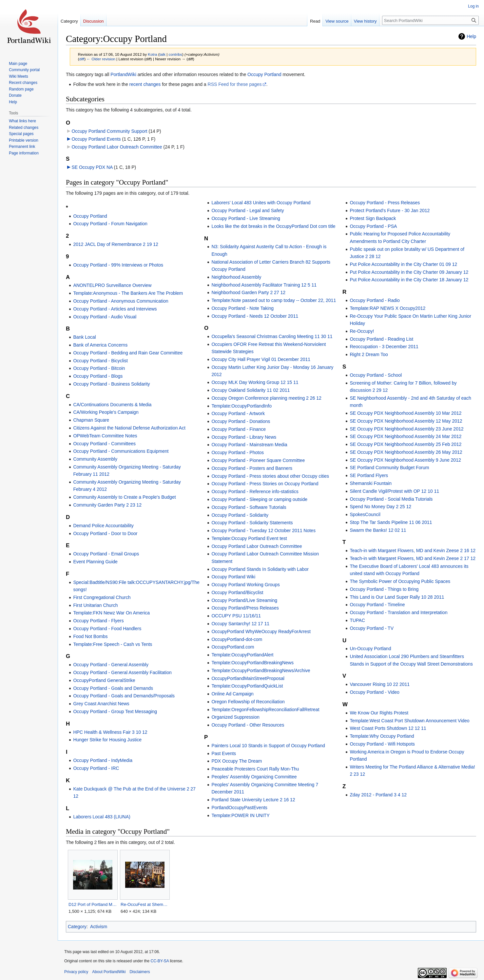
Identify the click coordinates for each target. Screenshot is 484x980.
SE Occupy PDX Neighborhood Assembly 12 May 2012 (406, 421)
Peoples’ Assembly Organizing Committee (254, 777)
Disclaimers (140, 972)
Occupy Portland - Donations (241, 421)
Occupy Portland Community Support (109, 131)
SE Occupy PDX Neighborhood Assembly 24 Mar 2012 (406, 436)
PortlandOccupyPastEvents (239, 808)
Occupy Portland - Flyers (98, 621)
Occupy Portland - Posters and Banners (252, 468)
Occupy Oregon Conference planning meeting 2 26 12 (266, 398)
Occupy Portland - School (376, 375)
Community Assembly (95, 459)
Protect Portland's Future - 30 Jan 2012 (390, 210)
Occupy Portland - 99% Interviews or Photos (118, 265)
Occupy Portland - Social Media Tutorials (391, 499)
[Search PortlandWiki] (430, 20)
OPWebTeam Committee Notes (105, 436)
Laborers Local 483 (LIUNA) (102, 817)
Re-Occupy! (362, 331)
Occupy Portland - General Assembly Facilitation (122, 672)
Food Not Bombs (90, 636)
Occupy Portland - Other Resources (248, 725)
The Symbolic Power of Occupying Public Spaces (400, 581)
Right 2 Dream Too (369, 354)
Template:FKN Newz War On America (111, 613)
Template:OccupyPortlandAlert (242, 655)
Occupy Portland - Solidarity (240, 515)
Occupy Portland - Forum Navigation (110, 224)
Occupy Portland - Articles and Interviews (115, 309)
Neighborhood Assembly (236, 277)
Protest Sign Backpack (373, 218)
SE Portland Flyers (369, 475)
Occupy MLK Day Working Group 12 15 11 (255, 382)
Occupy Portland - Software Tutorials (249, 507)
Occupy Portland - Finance (239, 429)
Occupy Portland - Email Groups (106, 554)
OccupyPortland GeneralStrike (104, 680)
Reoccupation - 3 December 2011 (384, 347)
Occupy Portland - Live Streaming (246, 218)
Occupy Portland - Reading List (381, 339)
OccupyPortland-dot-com (237, 639)
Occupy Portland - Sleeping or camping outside (259, 499)
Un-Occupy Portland (370, 649)
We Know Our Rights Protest (379, 713)
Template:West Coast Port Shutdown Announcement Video (409, 721)
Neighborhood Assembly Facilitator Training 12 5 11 (264, 285)
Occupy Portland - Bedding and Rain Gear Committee (128, 353)
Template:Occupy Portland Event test (249, 538)
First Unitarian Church (95, 605)
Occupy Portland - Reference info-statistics (255, 491)
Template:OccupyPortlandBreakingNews (252, 663)
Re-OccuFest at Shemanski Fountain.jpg (145, 904)
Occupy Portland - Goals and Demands (113, 688)
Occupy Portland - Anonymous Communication (121, 301)
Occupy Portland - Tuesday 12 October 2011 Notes (263, 530)
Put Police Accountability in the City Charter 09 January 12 (409, 272)
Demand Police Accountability (103, 526)
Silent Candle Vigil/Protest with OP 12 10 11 (394, 491)
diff (82, 59)
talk (163, 54)
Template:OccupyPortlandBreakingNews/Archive (261, 670)
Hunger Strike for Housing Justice (107, 740)
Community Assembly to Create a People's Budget (124, 497)
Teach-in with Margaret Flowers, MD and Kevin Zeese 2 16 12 (413, 550)
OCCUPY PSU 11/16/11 (236, 616)
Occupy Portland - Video (375, 692)
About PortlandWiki (109, 972)
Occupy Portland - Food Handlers (107, 629)
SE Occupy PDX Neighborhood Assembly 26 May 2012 (406, 452)
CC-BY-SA (160, 961)
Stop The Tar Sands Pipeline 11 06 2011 (391, 522)
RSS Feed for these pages (235, 84)
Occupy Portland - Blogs (98, 376)
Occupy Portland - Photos (238, 452)
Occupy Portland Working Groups (245, 585)
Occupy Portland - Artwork (238, 413)
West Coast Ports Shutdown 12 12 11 (388, 728)
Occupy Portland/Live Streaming (244, 600)
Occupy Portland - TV (372, 628)
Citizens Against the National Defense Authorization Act (129, 428)
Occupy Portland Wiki (233, 577)
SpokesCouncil (365, 514)
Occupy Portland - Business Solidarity (111, 384)
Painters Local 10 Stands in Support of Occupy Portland (268, 746)
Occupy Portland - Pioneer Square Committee (258, 460)
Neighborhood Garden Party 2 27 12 (248, 292)
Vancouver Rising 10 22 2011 (380, 684)
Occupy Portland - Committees (104, 444)
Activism (99, 927)
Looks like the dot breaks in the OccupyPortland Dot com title (273, 226)
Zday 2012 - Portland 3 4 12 (378, 795)
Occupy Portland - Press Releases (385, 203)
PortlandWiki (123, 74)
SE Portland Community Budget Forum (389, 468)
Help (471, 36)
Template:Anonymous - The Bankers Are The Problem (128, 293)
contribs (175, 54)
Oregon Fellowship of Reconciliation (248, 702)
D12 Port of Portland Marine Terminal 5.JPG (93, 904)
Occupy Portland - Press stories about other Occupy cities (270, 476)
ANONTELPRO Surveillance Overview (112, 285)
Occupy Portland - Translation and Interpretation (398, 612)
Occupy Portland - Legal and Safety (248, 210)
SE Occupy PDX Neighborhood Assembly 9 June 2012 (405, 460)
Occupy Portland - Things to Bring (384, 589)
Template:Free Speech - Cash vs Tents (113, 644)
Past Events (224, 753)
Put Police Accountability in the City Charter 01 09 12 (403, 264)
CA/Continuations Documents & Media (112, 405)
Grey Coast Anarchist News (101, 704)
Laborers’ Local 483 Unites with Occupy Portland (261, 203)
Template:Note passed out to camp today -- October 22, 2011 (274, 300)
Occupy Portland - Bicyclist (100, 361)
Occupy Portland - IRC (96, 768)
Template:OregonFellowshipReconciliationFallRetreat (265, 710)
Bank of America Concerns (100, 345)
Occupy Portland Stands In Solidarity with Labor (260, 569)
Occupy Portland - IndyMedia (103, 760)
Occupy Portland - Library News (244, 437)
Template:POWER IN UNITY (240, 815)
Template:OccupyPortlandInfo (242, 406)
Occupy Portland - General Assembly (111, 665)
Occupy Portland (264, 74)
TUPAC (357, 620)
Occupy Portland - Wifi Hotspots (382, 744)
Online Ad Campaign (232, 694)
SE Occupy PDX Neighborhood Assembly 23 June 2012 (407, 429)
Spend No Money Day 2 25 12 (380, 507)
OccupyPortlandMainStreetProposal (248, 678)
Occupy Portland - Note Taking (242, 308)
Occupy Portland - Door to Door (105, 533)
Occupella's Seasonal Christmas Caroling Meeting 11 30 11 (272, 336)
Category (77, 927)
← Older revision (101, 59)
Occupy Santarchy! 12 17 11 (240, 624)
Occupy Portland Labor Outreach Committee (117, 147)
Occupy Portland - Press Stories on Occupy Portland (265, 484)
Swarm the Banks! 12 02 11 (378, 530)
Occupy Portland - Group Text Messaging (115, 711)
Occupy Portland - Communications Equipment (121, 451)
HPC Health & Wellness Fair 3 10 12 (110, 732)
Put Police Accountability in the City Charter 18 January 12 (409, 280)
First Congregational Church (102, 597)
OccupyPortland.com (233, 647)
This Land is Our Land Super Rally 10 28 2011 (397, 597)
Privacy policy (76, 972)
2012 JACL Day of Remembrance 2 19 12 (116, 244)
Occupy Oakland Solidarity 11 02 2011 (251, 390)
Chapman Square (91, 420)
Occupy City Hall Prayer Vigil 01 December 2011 (261, 359)
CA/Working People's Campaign (106, 412)
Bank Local (84, 337)
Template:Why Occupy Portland (382, 736)
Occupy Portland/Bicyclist (237, 592)
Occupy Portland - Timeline (377, 605)
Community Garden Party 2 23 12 (107, 505)
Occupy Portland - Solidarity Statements (252, 523)
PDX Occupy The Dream (237, 761)
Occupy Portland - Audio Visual (105, 317)
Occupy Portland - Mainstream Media (249, 445)
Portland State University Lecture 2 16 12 (253, 800)
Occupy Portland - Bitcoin (99, 368)
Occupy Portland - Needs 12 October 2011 (255, 316)
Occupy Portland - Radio (375, 300)
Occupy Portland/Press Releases (245, 608)
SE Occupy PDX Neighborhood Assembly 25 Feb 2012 (406, 444)
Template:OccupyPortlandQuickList (247, 686)
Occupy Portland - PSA (373, 226)
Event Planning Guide (95, 562)
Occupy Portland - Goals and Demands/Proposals (124, 696)
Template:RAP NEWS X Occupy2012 (387, 308)
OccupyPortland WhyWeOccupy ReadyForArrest (261, 631)
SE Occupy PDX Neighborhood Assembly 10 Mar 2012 (406, 413)
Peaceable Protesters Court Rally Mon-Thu (255, 769)
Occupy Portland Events (96, 139)
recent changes (145, 84)
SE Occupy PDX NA (92, 167)
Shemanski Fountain (371, 483)
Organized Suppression (235, 717)
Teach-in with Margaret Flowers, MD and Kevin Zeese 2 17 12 (413, 558)
